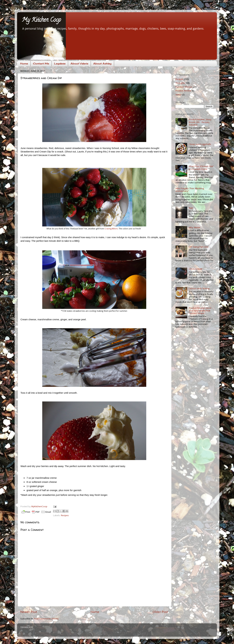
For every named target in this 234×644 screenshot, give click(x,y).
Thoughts (180, 83)
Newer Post (29, 612)
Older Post (160, 612)
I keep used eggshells (200, 144)
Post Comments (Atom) (46, 619)
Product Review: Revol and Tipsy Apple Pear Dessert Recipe (200, 311)
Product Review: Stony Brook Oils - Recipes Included (200, 122)
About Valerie (79, 64)
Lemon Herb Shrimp (199, 288)
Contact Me (41, 64)
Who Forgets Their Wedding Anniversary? (190, 190)
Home (24, 64)
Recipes (65, 515)
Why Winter (195, 227)
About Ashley (102, 64)
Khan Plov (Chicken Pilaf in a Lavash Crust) (201, 168)
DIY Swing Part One (199, 247)
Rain (191, 208)
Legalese (60, 64)
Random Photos (184, 87)
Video (178, 95)
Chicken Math (196, 269)
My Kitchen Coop (41, 20)
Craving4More (111, 229)
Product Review (183, 91)
